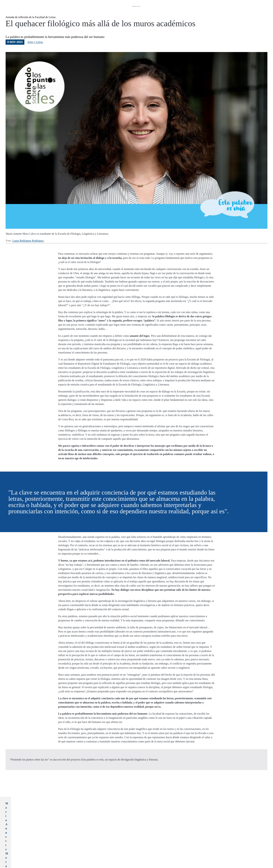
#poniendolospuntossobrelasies (101, 852)
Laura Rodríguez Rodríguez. (28, 253)
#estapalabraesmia (78, 852)
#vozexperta (140, 852)
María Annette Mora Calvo (74, 816)
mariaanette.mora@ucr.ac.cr (75, 824)
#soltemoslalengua (125, 852)
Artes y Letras (35, 55)
